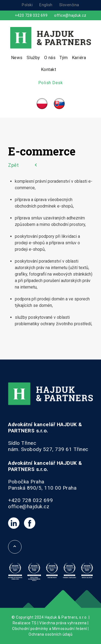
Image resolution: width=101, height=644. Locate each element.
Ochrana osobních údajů (50, 634)
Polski (27, 5)
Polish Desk (51, 83)
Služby (33, 58)
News (17, 58)
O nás (50, 58)
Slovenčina (69, 5)
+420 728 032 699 (31, 15)
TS (34, 623)
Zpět (13, 165)
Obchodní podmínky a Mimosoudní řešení (50, 629)
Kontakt (49, 70)
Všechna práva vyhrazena (63, 623)
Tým (64, 58)
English (46, 5)
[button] (11, 633)
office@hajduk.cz (70, 15)
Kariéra (79, 58)
